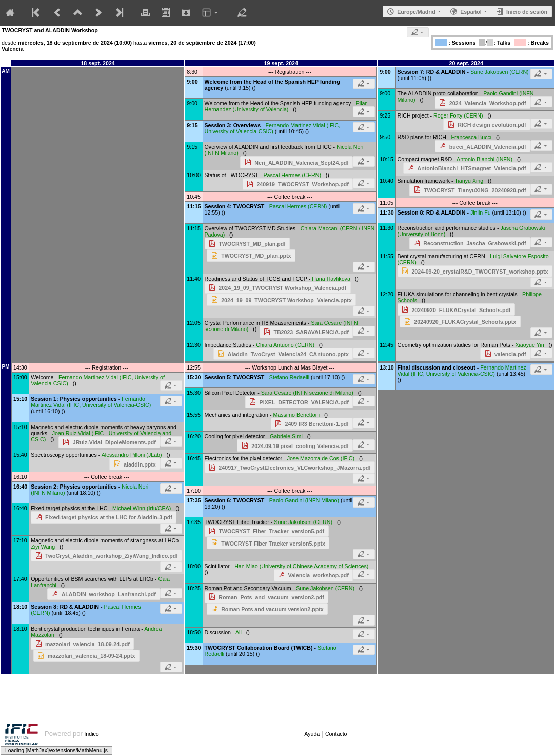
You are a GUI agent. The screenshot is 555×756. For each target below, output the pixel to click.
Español (471, 12)
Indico (91, 734)
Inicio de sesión (527, 12)
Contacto (336, 734)
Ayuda (312, 734)
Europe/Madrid (416, 12)
